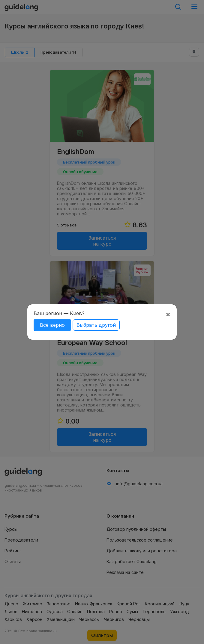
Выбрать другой (96, 325)
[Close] (168, 314)
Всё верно (52, 325)
